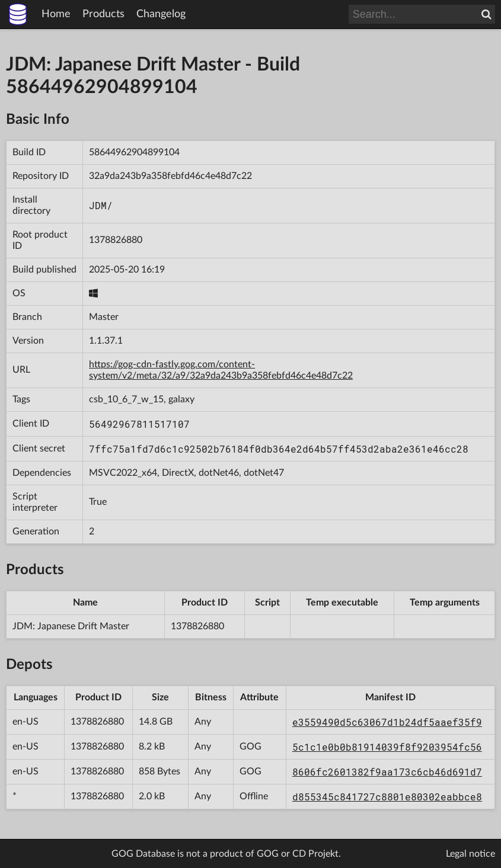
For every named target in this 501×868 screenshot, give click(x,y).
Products (103, 14)
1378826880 (116, 240)
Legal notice (470, 854)
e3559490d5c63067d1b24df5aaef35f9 (387, 722)
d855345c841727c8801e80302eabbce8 (387, 797)
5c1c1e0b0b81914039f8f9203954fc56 (387, 747)
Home (56, 14)
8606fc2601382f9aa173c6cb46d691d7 (387, 772)
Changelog (161, 14)
